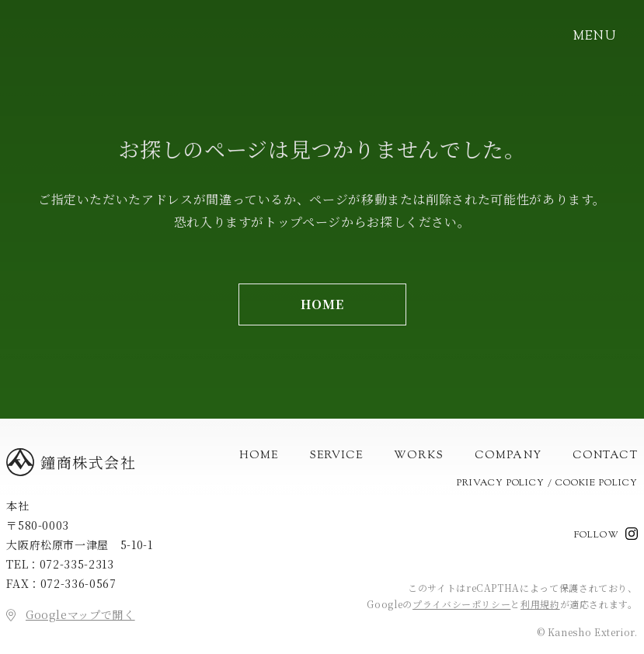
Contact (605, 456)
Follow (597, 535)
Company (508, 456)
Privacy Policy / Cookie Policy (547, 483)
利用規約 (540, 604)
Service (337, 456)
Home (259, 456)
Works (419, 456)
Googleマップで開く (80, 614)
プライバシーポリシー (461, 604)
